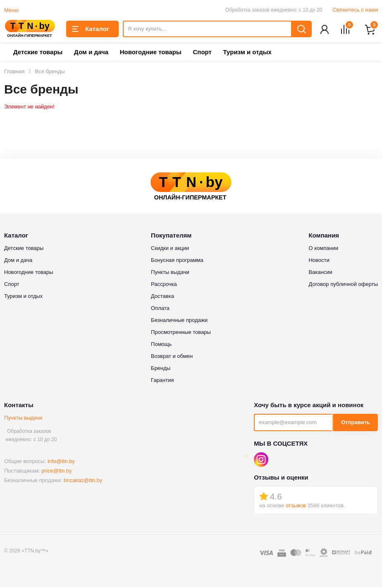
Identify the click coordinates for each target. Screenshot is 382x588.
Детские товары (38, 53)
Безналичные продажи (179, 321)
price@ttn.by (56, 472)
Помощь (161, 345)
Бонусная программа (177, 261)
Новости (319, 261)
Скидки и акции (170, 249)
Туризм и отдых (247, 53)
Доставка (162, 297)
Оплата (160, 309)
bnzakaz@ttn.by (83, 481)
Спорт (202, 53)
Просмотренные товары (181, 333)
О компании (323, 249)
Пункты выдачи (23, 419)
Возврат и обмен (172, 357)
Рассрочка (164, 285)
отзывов (296, 506)
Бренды (161, 369)
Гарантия (162, 381)
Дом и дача (91, 53)
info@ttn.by (61, 462)
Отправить (356, 423)
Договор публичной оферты (343, 285)
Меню (11, 10)
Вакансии (320, 273)
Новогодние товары (151, 53)
